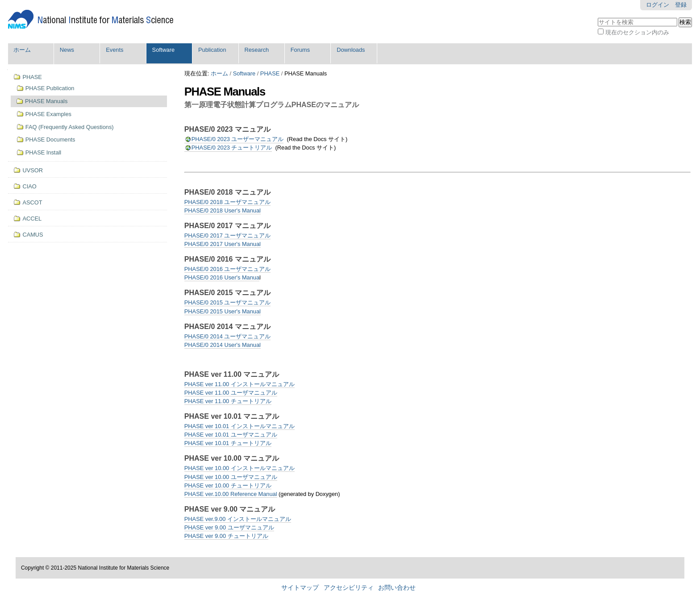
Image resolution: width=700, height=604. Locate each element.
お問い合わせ (397, 588)
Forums (300, 50)
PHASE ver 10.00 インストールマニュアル (240, 468)
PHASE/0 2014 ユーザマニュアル (228, 336)
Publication (212, 50)
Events (115, 50)
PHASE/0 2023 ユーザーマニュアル (238, 139)
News (67, 50)
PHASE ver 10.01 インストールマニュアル (240, 426)
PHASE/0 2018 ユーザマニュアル (228, 202)
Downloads (351, 50)
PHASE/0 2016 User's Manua (222, 277)
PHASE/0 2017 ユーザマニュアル (228, 235)
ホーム (22, 50)
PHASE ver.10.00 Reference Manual (231, 494)
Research (256, 50)
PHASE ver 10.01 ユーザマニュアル (231, 435)
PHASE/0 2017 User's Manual (223, 244)
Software (164, 50)
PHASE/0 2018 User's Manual (223, 210)
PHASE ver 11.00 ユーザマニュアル (231, 393)
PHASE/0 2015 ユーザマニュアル (228, 302)
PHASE (270, 73)
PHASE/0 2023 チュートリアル (232, 148)
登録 (681, 5)
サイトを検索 (598, 17)
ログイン (658, 5)
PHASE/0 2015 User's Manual (223, 311)
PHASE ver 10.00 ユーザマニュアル (231, 477)
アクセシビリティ (349, 588)
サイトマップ (300, 588)
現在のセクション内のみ (637, 32)
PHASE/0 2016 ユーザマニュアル (228, 269)
